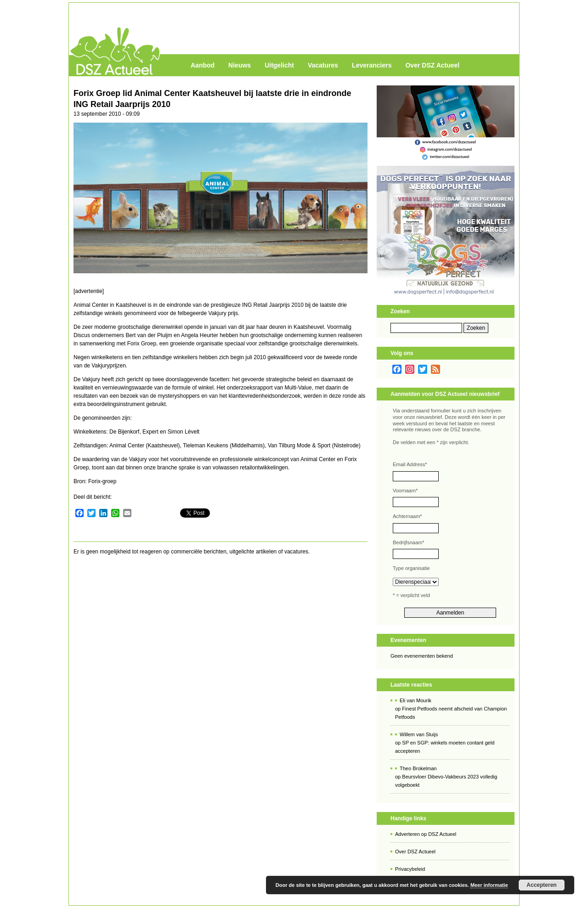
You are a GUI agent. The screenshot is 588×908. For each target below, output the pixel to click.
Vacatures (323, 65)
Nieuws (240, 65)
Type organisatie (411, 568)
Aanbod (203, 65)
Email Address (410, 464)
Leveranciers (372, 65)
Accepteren (541, 885)
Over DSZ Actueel (432, 65)
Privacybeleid (410, 869)
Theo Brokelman (418, 768)
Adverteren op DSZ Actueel (426, 834)
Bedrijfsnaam (408, 542)
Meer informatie (489, 885)
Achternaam (407, 516)
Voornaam (405, 491)
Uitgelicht (279, 65)
